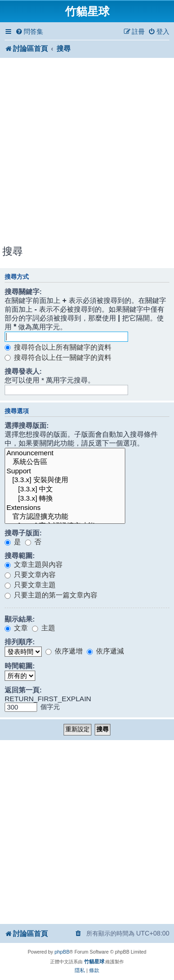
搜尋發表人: (23, 371)
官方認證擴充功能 (65, 517)
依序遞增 (64, 651)
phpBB (62, 952)
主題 (44, 628)
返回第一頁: (23, 690)
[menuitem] (29, 32)
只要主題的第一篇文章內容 (51, 595)
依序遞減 (105, 651)
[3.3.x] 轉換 (65, 499)
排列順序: (20, 642)
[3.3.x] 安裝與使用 (65, 480)
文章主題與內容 (34, 564)
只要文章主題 (30, 585)
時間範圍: (20, 666)
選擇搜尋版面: (27, 425)
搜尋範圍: (20, 556)
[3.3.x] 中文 (65, 490)
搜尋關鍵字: (23, 292)
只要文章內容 (30, 575)
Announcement (65, 453)
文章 (16, 628)
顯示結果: (20, 619)
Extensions (65, 508)
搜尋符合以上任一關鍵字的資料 (58, 357)
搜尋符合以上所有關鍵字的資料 (58, 347)
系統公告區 (65, 462)
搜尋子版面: (23, 533)
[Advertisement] (87, 153)
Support (65, 471)
